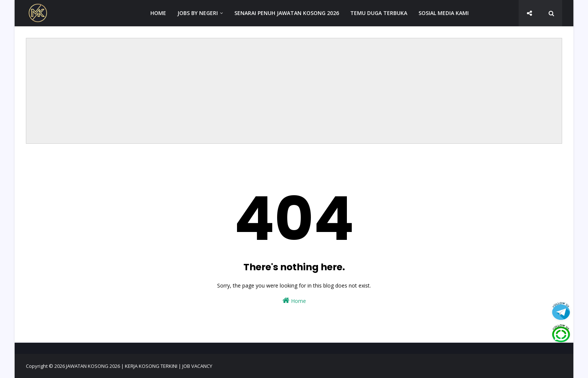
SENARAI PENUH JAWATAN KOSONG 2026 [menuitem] (287, 13)
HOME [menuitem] (158, 13)
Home (294, 300)
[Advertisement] (294, 91)
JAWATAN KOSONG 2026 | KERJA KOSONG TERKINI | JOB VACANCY (139, 366)
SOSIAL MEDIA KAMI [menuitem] (444, 13)
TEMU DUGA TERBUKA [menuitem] (379, 13)
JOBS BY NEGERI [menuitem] (198, 13)
